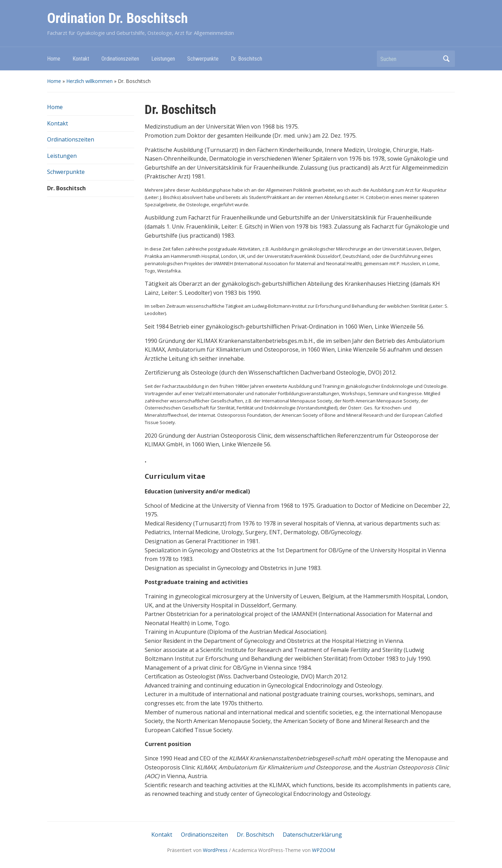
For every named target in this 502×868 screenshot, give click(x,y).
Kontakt (81, 59)
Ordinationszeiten (120, 59)
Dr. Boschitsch (246, 59)
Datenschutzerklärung (312, 835)
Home (54, 59)
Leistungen (163, 59)
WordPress (215, 850)
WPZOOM (324, 850)
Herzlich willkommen (89, 81)
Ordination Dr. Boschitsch (117, 18)
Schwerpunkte (203, 59)
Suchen (446, 59)
